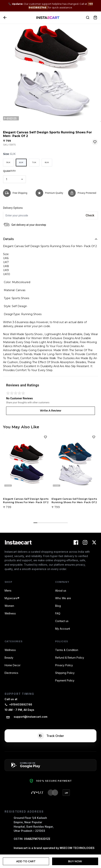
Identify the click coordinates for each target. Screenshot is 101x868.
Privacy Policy (64, 665)
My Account (63, 629)
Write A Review (51, 411)
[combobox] (14, 179)
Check (90, 215)
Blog (58, 606)
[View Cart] (95, 18)
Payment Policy (65, 680)
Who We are (63, 598)
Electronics (11, 673)
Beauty (9, 658)
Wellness (10, 613)
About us (61, 591)
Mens (8, 591)
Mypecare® (12, 598)
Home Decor (13, 665)
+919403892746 (18, 704)
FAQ (58, 613)
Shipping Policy (65, 673)
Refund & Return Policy (70, 658)
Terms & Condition (67, 650)
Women (9, 606)
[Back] (5, 18)
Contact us (62, 621)
